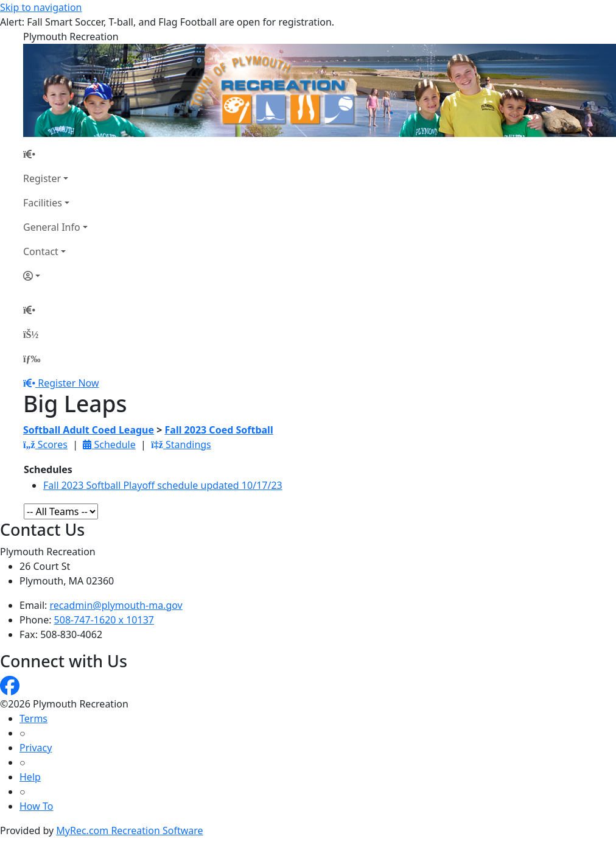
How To (36, 806)
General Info (52, 227)
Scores (45, 444)
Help (30, 777)
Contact (41, 251)
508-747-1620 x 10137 (104, 620)
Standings (181, 444)
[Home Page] (55, 154)
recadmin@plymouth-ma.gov (116, 605)
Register (42, 178)
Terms (33, 718)
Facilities (43, 203)
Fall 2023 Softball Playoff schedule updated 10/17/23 (163, 485)
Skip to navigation (41, 7)
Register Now (68, 383)
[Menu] (32, 359)
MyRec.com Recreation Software (129, 830)
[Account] (55, 276)
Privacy (36, 748)
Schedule (109, 444)
